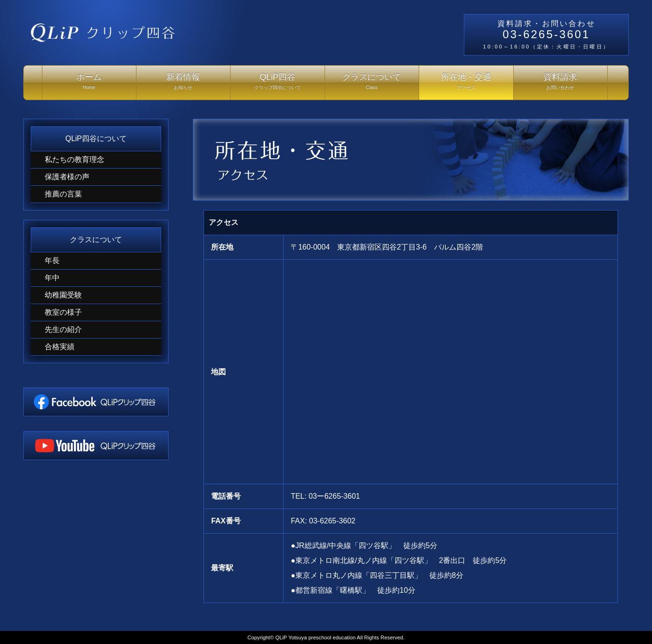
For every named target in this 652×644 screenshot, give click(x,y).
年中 (52, 278)
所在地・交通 (466, 84)
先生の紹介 (63, 329)
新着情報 (183, 84)
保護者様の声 (67, 177)
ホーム (89, 84)
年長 (52, 261)
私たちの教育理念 (75, 159)
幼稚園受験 (63, 295)
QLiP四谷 (278, 84)
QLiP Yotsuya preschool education (315, 637)
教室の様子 (63, 312)
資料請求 (561, 84)
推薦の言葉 (63, 194)
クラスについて (372, 84)
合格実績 (60, 347)
